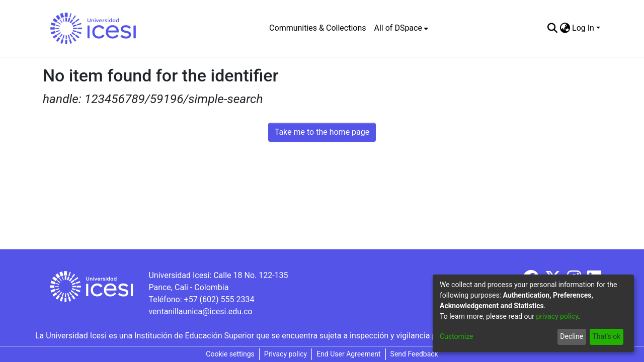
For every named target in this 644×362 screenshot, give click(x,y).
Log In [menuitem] (583, 28)
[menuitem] (401, 28)
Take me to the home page (322, 132)
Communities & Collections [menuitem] (317, 28)
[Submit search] (552, 28)
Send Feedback (414, 354)
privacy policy (557, 316)
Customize (456, 336)
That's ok (606, 336)
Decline (572, 336)
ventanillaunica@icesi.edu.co (200, 311)
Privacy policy (286, 354)
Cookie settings (230, 354)
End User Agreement (348, 354)
